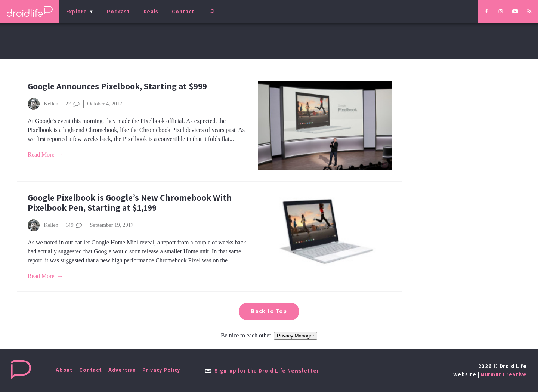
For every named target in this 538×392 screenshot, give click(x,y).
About (64, 370)
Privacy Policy (161, 370)
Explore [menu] (77, 11)
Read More (41, 155)
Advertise (122, 370)
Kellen (43, 104)
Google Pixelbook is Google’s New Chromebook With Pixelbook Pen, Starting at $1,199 (130, 203)
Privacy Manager (296, 336)
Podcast (118, 11)
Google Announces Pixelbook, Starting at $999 (117, 86)
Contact (183, 11)
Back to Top (269, 311)
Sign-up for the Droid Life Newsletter (262, 371)
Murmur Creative (504, 374)
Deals (151, 11)
